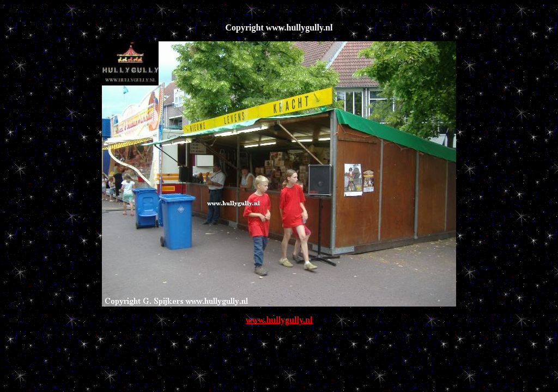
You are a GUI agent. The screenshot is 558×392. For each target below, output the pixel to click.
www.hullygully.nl (279, 320)
